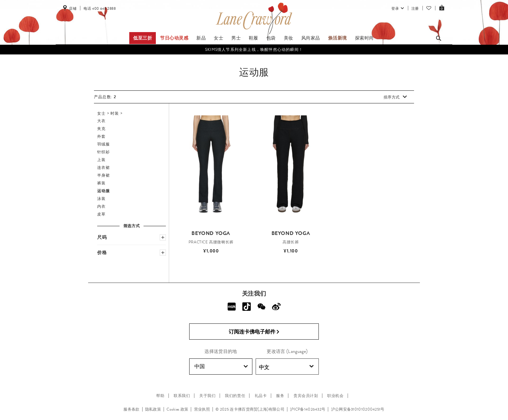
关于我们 (207, 396)
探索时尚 (364, 38)
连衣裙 (104, 168)
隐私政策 (153, 409)
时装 (115, 113)
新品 (201, 38)
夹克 (101, 129)
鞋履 (254, 38)
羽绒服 (104, 144)
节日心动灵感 (174, 38)
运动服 (104, 191)
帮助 (160, 396)
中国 (221, 367)
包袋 (271, 38)
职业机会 (335, 396)
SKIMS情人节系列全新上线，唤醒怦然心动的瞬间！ (254, 50)
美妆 (289, 38)
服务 (280, 396)
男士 (236, 38)
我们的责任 (235, 396)
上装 (101, 160)
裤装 (101, 183)
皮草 (101, 214)
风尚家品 (311, 38)
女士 (219, 38)
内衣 (101, 206)
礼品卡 (261, 396)
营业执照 (202, 409)
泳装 (101, 199)
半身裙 (104, 175)
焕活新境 (338, 38)
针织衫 (104, 152)
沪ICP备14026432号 (308, 409)
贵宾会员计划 (306, 396)
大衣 (101, 121)
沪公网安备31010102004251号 (358, 409)
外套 (101, 136)
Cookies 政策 (177, 409)
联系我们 (182, 396)
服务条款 (131, 409)
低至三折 (143, 38)
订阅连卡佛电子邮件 (254, 332)
